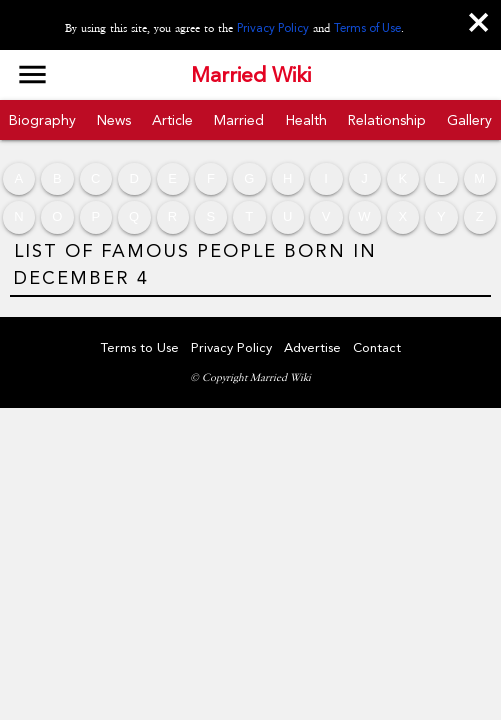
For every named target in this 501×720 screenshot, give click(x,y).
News (114, 120)
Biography (42, 120)
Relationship (387, 120)
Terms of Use (367, 28)
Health (306, 120)
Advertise (312, 347)
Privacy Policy (273, 28)
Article (172, 120)
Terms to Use (140, 347)
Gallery (469, 120)
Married (239, 120)
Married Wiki (251, 75)
